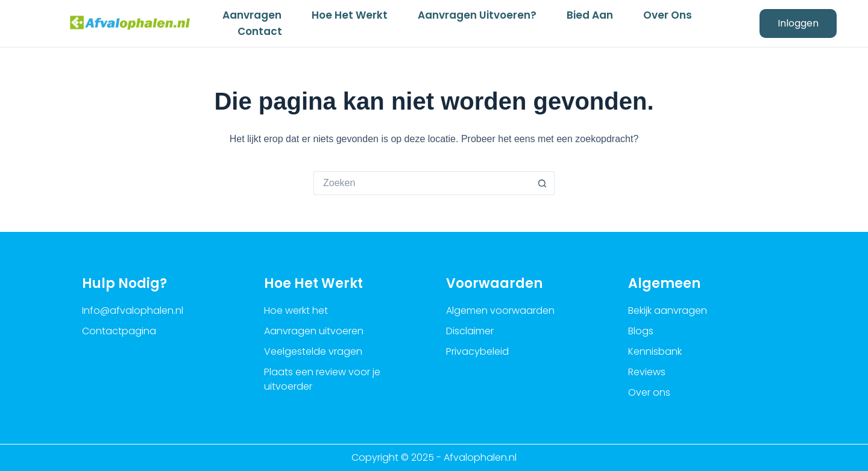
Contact (260, 31)
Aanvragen (252, 15)
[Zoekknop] (542, 183)
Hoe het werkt (350, 15)
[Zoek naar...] (422, 183)
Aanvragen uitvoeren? (477, 15)
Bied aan (590, 15)
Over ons (668, 15)
